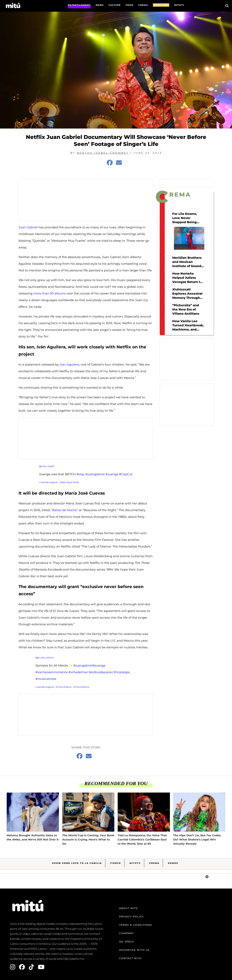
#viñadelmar (78, 672)
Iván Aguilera (69, 365)
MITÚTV (179, 5)
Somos (173, 863)
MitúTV (135, 863)
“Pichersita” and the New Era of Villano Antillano (186, 309)
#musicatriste (46, 679)
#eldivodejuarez (101, 672)
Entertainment (79, 5)
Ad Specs (127, 942)
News (100, 5)
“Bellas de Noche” (65, 510)
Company (127, 933)
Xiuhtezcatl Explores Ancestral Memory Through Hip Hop (187, 294)
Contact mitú (130, 958)
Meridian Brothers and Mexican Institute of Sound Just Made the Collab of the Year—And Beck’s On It (188, 262)
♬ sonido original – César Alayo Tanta (59, 482)
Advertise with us (135, 950)
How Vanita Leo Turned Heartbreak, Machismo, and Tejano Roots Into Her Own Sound (188, 325)
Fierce (116, 863)
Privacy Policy (132, 917)
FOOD (130, 5)
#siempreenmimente (52, 672)
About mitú (129, 908)
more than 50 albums (49, 293)
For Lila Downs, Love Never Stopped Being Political (185, 218)
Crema (154, 863)
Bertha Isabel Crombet (103, 153)
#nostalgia (122, 672)
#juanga (112, 474)
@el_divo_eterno (45, 658)
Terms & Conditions (136, 925)
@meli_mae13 (47, 466)
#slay (80, 474)
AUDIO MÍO (161, 5)
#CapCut (126, 474)
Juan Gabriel (28, 227)
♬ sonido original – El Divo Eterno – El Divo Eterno (62, 687)
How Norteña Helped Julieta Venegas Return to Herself (187, 278)
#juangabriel (95, 474)
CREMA (143, 5)
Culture (115, 5)
